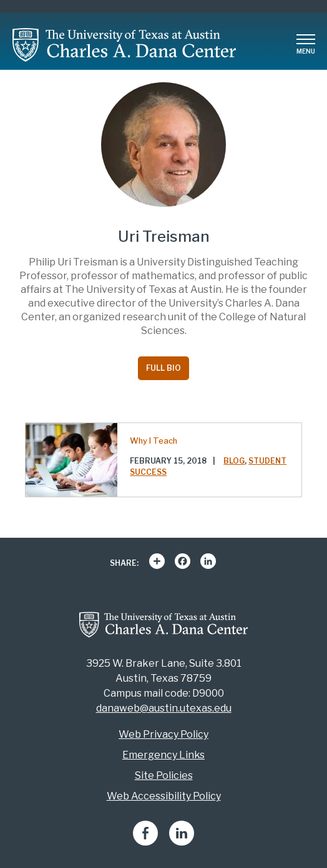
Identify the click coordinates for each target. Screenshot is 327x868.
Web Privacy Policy (163, 734)
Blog (234, 461)
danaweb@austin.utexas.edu (164, 708)
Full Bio (163, 368)
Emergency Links (163, 755)
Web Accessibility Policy (164, 796)
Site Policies (164, 775)
